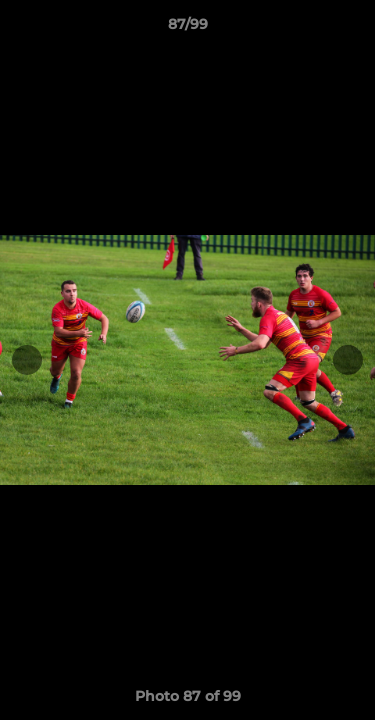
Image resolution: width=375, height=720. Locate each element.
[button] (351, 29)
